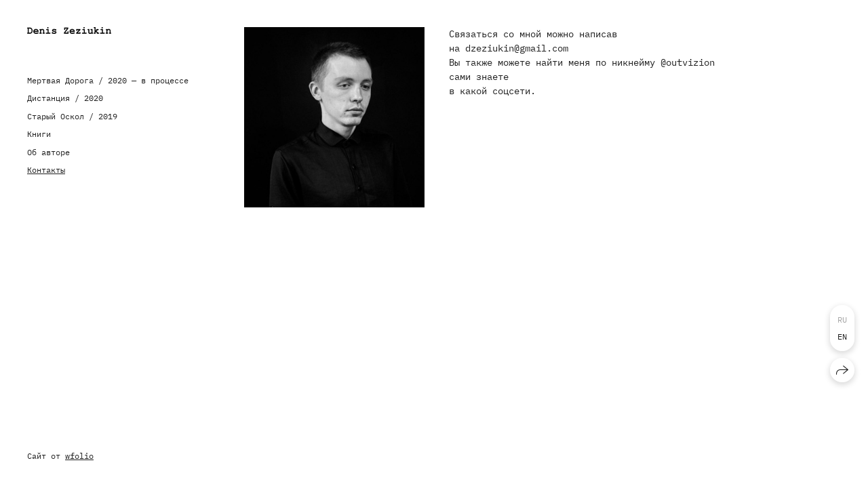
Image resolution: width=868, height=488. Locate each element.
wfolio (79, 456)
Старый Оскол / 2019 (72, 116)
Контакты (46, 170)
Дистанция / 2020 (65, 98)
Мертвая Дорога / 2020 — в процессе (108, 80)
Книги (39, 134)
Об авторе (48, 152)
